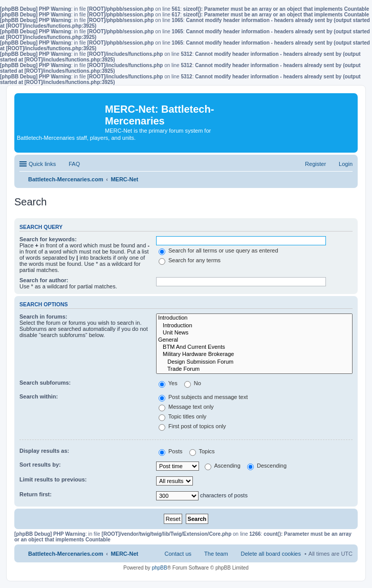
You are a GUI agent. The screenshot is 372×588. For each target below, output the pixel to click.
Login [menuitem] (346, 164)
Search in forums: (43, 317)
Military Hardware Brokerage (254, 354)
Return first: (36, 494)
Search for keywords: (48, 239)
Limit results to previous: (53, 479)
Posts (171, 451)
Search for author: (44, 280)
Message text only (186, 407)
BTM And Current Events (254, 347)
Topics (202, 451)
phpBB (160, 568)
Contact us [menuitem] (178, 554)
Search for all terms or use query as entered (218, 250)
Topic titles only (182, 416)
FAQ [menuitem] (74, 164)
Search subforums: (45, 383)
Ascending (223, 466)
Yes (168, 383)
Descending (267, 466)
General (254, 340)
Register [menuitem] (315, 164)
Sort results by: (40, 465)
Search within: (39, 396)
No (193, 383)
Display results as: (44, 451)
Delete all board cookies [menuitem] (271, 554)
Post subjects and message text (203, 397)
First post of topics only (192, 426)
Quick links (42, 164)
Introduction (254, 318)
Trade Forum (254, 369)
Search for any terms (190, 260)
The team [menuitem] (216, 554)
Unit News (254, 333)
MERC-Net (124, 554)
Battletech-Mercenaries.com (66, 554)
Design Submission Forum (254, 362)
